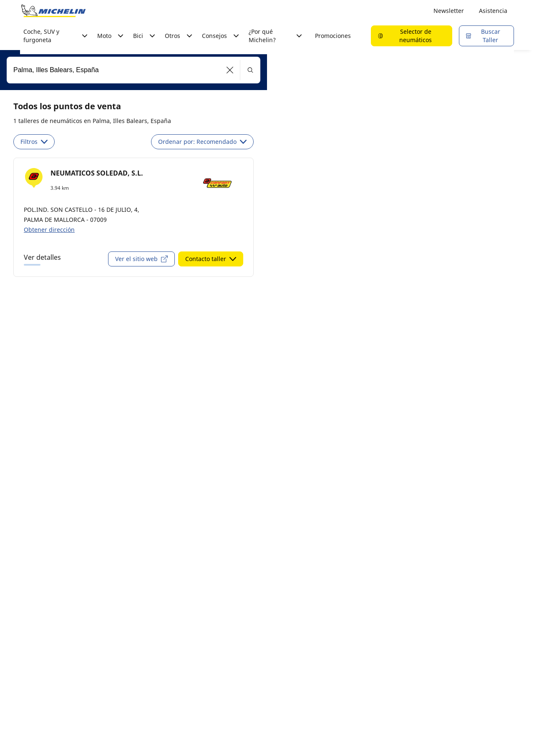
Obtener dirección (49, 230)
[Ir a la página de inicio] (53, 11)
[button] (230, 70)
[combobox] (133, 70)
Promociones (333, 36)
